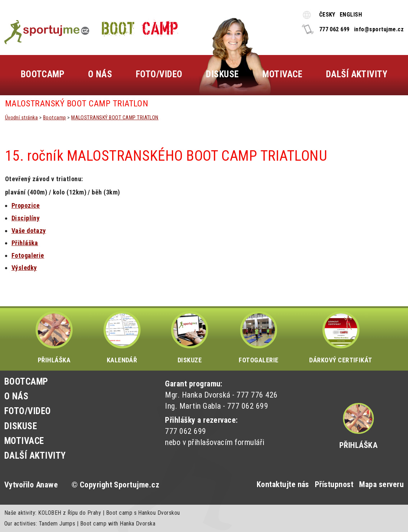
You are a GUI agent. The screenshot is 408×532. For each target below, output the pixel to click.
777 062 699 (334, 29)
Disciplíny (26, 218)
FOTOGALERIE (258, 338)
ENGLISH (351, 15)
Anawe (47, 485)
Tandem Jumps (57, 524)
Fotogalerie (28, 255)
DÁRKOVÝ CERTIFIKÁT (341, 338)
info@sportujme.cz (379, 29)
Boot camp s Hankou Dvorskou (143, 513)
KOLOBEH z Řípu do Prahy (70, 513)
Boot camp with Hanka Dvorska (118, 524)
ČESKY (327, 15)
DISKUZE (190, 338)
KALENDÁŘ (122, 338)
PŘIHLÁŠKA (54, 338)
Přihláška (358, 445)
